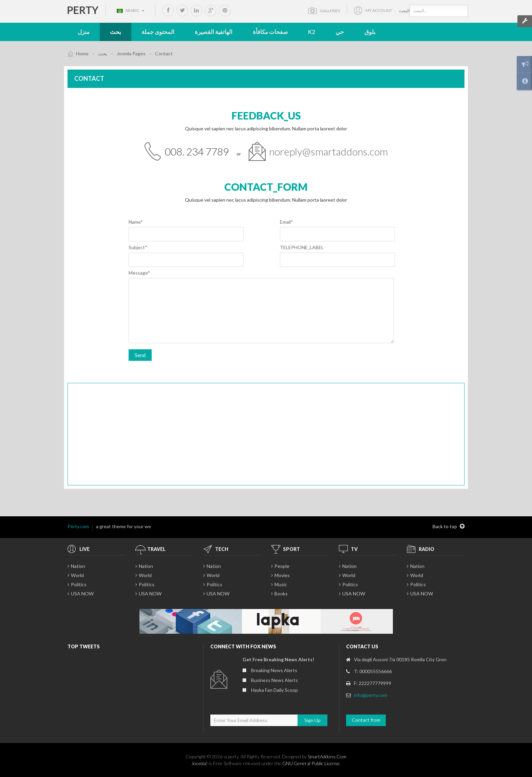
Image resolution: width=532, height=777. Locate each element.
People (282, 566)
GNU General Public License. (311, 763)
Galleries (330, 11)
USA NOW (82, 594)
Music (281, 584)
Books (281, 594)
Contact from (366, 720)
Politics (79, 584)
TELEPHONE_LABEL (302, 247)
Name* (136, 222)
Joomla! (199, 763)
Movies (282, 575)
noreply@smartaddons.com (328, 151)
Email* (287, 222)
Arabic (130, 10)
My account (379, 10)
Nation (78, 566)
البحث (404, 11)
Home (82, 53)
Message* (139, 273)
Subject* (138, 247)
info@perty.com (370, 695)
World (77, 575)
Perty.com (78, 526)
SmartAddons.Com (327, 756)
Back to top (449, 526)
